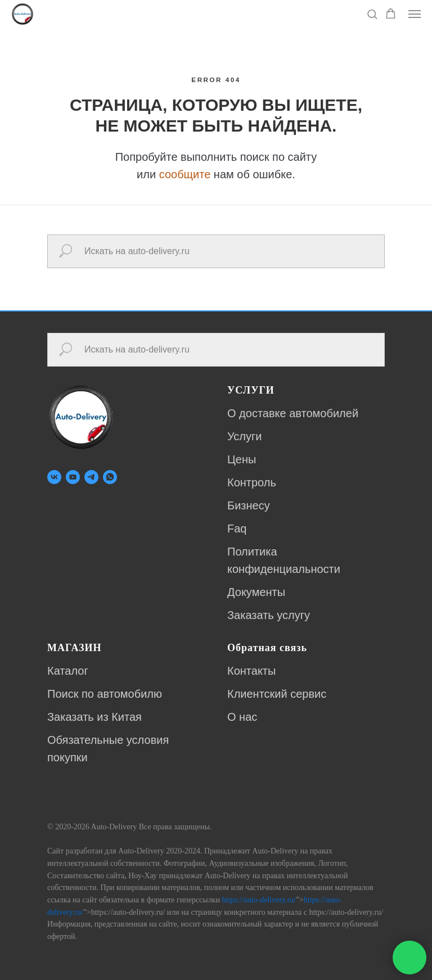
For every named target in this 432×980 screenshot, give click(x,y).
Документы (256, 592)
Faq (237, 529)
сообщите (185, 174)
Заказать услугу (269, 615)
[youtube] (73, 477)
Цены (242, 459)
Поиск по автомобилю (105, 694)
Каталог (68, 671)
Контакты (251, 671)
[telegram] (91, 477)
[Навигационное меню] (415, 14)
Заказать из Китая (94, 717)
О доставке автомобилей (293, 413)
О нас (242, 717)
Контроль (252, 482)
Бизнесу (249, 505)
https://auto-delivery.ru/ (259, 900)
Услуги (245, 436)
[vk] (54, 477)
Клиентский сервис (277, 694)
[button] (372, 14)
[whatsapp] (110, 477)
